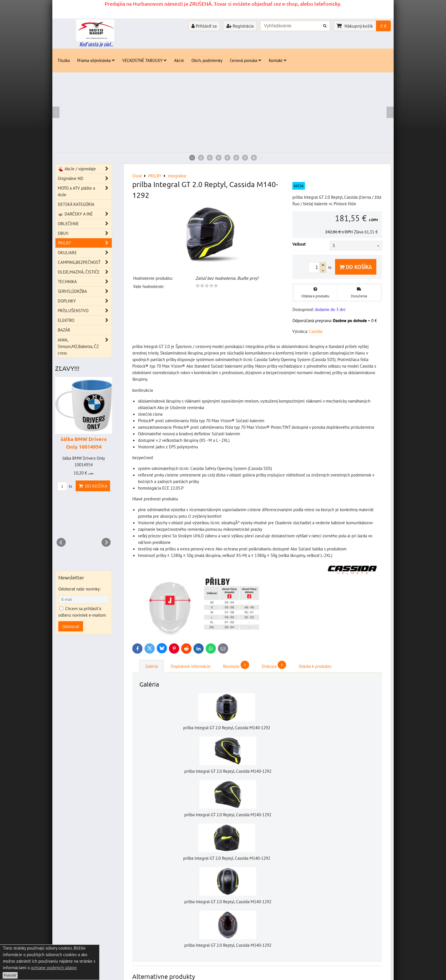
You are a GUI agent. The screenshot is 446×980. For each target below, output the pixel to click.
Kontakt (278, 60)
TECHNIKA (85, 282)
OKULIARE (85, 253)
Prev (61, 542)
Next (106, 542)
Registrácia (240, 26)
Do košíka (356, 267)
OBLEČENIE (85, 224)
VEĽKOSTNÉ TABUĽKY (144, 60)
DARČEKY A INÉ (85, 214)
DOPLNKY (85, 301)
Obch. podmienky (207, 60)
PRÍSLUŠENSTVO (85, 311)
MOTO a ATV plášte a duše (85, 191)
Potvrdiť (10, 975)
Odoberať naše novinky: (79, 589)
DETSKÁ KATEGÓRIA (76, 204)
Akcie (179, 60)
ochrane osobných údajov (54, 967)
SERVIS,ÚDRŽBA (85, 291)
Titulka (64, 60)
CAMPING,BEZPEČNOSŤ (85, 262)
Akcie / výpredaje (85, 169)
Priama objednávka (96, 60)
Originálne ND (85, 178)
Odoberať (71, 626)
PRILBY (85, 243)
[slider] (207, 286)
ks (328, 846)
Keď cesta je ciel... (96, 44)
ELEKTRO (85, 320)
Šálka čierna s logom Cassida (210, 840)
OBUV (85, 233)
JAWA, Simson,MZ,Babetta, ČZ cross (85, 346)
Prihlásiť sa (204, 26)
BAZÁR (64, 330)
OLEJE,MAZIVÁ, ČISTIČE (85, 272)
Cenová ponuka (246, 60)
